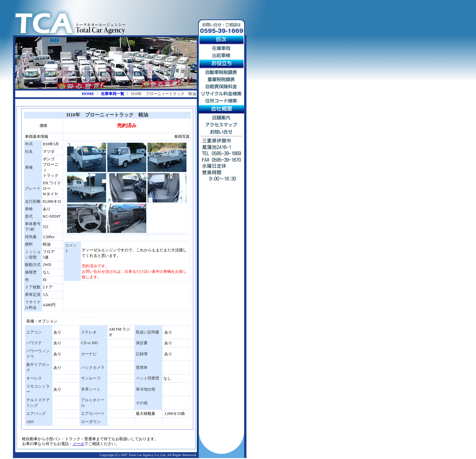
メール (78, 444)
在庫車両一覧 (113, 94)
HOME (88, 94)
